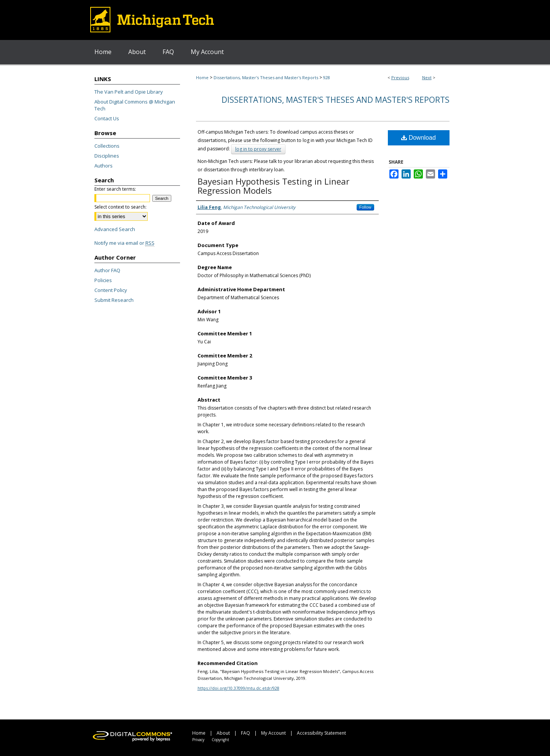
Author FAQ (107, 270)
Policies (103, 280)
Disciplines (107, 156)
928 (327, 77)
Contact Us (107, 118)
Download (418, 138)
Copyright (220, 740)
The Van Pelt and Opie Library (129, 92)
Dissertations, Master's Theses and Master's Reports (266, 77)
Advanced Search (115, 229)
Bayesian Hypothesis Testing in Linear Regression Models (273, 186)
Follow (365, 207)
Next (427, 77)
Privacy (198, 740)
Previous (400, 77)
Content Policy (111, 290)
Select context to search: (120, 207)
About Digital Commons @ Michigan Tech (135, 105)
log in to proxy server (258, 149)
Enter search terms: (115, 189)
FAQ (246, 733)
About (223, 733)
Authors (104, 166)
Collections (107, 146)
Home (202, 77)
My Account (273, 733)
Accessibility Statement (321, 733)
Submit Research (114, 300)
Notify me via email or (124, 243)
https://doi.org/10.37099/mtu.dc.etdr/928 (238, 688)
